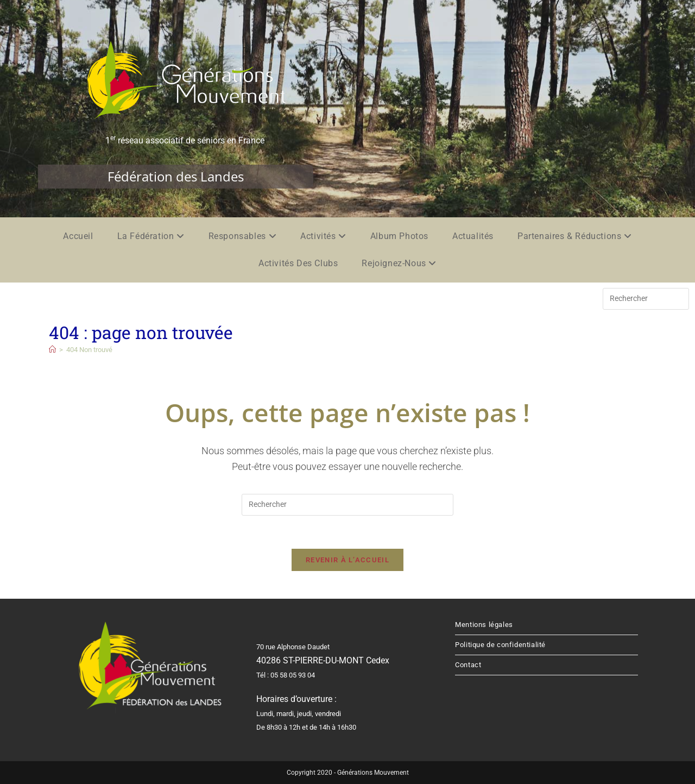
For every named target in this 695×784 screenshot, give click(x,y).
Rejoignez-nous (399, 263)
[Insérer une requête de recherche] (646, 299)
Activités (323, 236)
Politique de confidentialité (500, 645)
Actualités (473, 236)
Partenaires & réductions (575, 236)
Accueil (78, 236)
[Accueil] (52, 350)
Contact (468, 665)
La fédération (151, 236)
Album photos (399, 236)
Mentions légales (484, 625)
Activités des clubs (298, 263)
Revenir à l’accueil (347, 560)
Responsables (242, 236)
